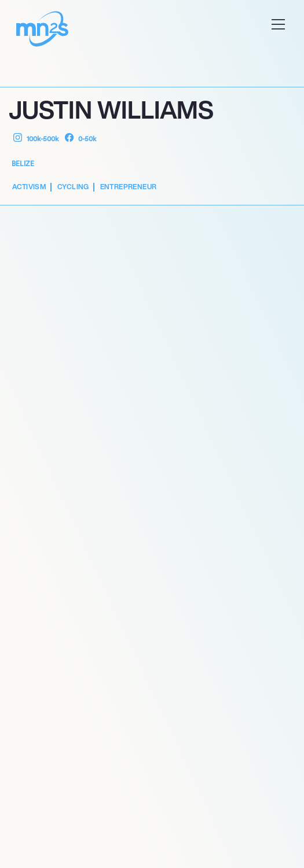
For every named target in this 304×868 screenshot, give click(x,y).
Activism (29, 187)
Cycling (73, 187)
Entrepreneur (129, 187)
